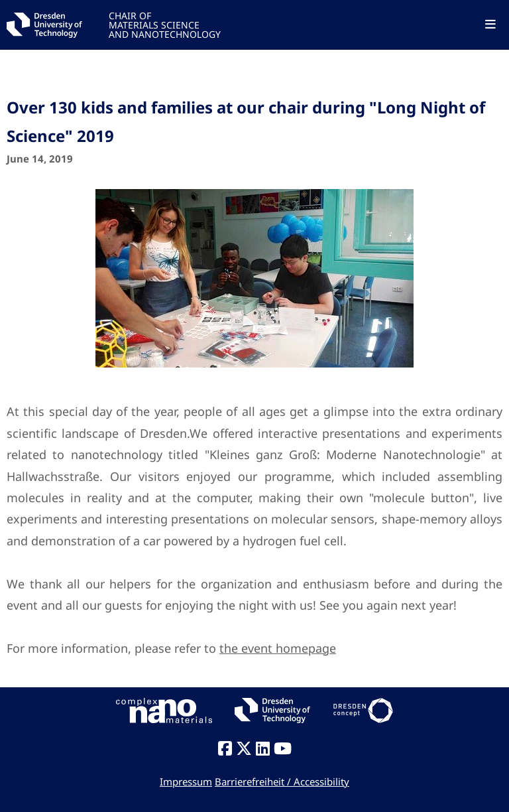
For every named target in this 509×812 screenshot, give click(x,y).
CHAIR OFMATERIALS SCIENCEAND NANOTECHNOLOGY (165, 24)
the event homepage (278, 648)
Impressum (186, 781)
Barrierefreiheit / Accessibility (282, 781)
